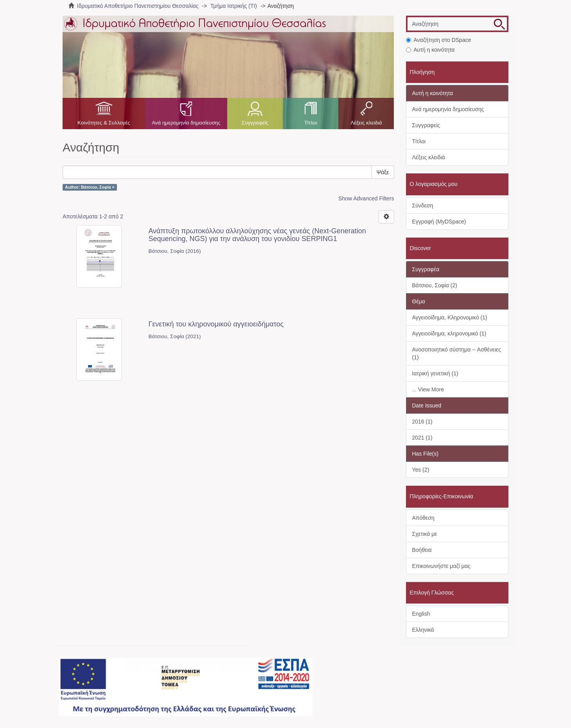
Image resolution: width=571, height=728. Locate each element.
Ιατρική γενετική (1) (435, 373)
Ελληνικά (423, 630)
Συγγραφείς (255, 123)
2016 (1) (422, 422)
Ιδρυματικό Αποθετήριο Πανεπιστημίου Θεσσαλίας (138, 6)
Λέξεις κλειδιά (366, 123)
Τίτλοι (311, 123)
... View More (428, 389)
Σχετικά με (425, 534)
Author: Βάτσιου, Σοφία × (90, 187)
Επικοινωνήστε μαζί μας (441, 566)
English (421, 614)
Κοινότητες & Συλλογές (104, 123)
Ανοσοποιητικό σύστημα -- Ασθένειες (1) (457, 353)
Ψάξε (383, 172)
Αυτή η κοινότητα (430, 50)
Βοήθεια (422, 550)
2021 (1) (422, 438)
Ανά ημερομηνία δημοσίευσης (186, 123)
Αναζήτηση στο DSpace (439, 40)
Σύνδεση (423, 205)
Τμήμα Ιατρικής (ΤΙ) (234, 6)
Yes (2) (421, 470)
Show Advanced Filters (366, 198)
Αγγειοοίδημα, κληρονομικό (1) (449, 333)
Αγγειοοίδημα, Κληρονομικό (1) (450, 317)
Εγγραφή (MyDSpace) (439, 222)
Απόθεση (423, 518)
